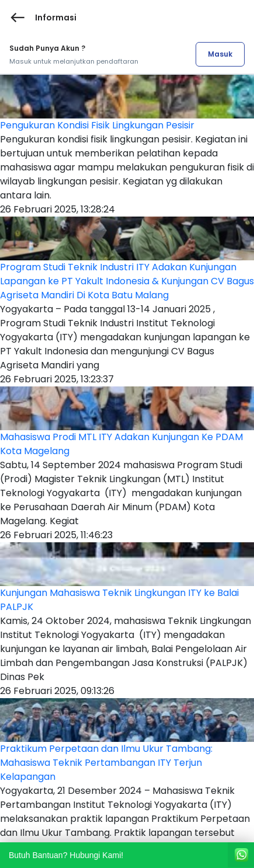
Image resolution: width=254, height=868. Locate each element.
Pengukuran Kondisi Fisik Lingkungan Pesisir (97, 125)
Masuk (220, 54)
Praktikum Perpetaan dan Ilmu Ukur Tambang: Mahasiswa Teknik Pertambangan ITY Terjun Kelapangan (106, 763)
